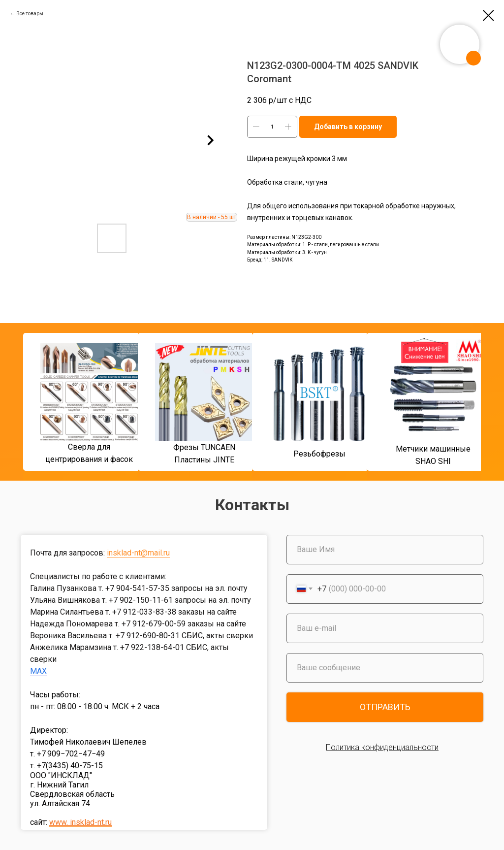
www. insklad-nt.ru (80, 822)
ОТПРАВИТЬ (385, 707)
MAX (38, 671)
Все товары (30, 14)
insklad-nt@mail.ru (138, 553)
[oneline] (385, 668)
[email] (385, 628)
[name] (385, 550)
